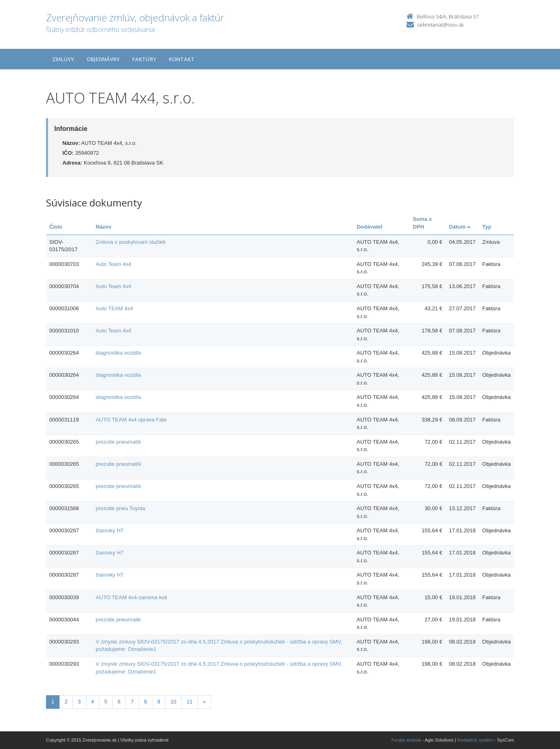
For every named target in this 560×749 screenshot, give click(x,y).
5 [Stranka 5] (106, 702)
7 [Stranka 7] (132, 702)
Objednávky (103, 59)
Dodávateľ (370, 227)
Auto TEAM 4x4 (114, 308)
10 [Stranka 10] (173, 702)
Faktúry (144, 59)
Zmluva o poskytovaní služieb (131, 242)
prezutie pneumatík (118, 442)
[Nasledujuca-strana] (204, 702)
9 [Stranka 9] (159, 702)
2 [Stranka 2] (66, 702)
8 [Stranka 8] (146, 702)
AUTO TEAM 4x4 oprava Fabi (131, 420)
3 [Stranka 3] (79, 702)
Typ (487, 227)
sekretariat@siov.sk (440, 25)
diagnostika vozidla (118, 353)
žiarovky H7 (110, 530)
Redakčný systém (475, 740)
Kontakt (182, 59)
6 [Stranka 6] (119, 702)
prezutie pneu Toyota (120, 508)
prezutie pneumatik (118, 620)
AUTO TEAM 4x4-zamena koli (131, 597)
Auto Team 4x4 (113, 264)
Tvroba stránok (406, 740)
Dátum (460, 227)
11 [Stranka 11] (190, 702)
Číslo (56, 227)
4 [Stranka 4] (93, 702)
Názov (103, 227)
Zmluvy (63, 59)
